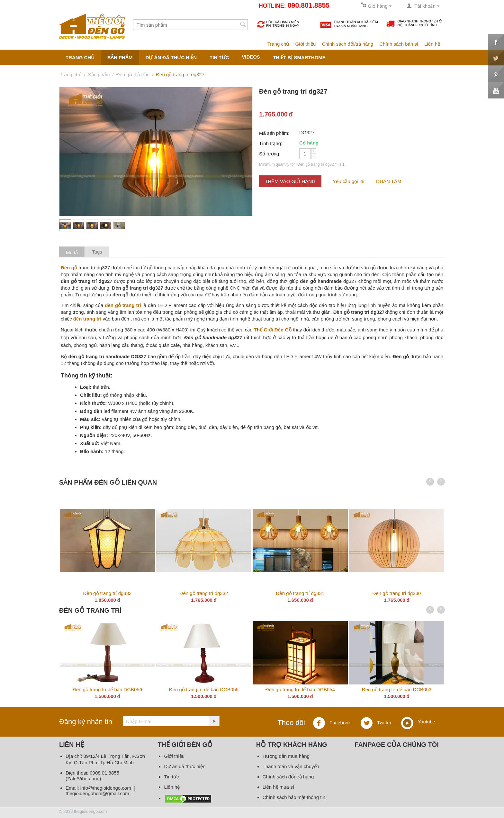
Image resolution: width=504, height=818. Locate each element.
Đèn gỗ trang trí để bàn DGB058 (248, 689)
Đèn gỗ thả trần (133, 74)
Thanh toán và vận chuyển (291, 766)
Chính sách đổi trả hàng (288, 777)
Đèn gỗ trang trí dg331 (300, 593)
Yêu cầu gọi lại (348, 181)
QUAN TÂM (389, 181)
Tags (97, 252)
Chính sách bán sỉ (399, 44)
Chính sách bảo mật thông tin (294, 797)
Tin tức (219, 57)
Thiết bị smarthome (299, 57)
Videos (251, 57)
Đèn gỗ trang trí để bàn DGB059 (151, 689)
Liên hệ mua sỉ (278, 787)
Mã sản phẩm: (274, 133)
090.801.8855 (309, 5)
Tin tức (171, 777)
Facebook (332, 723)
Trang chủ (278, 44)
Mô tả (72, 252)
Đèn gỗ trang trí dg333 (108, 593)
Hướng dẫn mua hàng (286, 756)
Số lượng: (270, 154)
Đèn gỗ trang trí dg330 (397, 593)
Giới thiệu (306, 44)
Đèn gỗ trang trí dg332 (204, 593)
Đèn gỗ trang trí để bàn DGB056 (440, 689)
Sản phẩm (120, 57)
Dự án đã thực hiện (171, 57)
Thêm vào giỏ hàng (290, 181)
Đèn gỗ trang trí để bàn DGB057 (344, 689)
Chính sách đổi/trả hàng (347, 44)
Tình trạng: (271, 143)
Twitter (376, 723)
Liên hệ (432, 44)
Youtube (418, 722)
